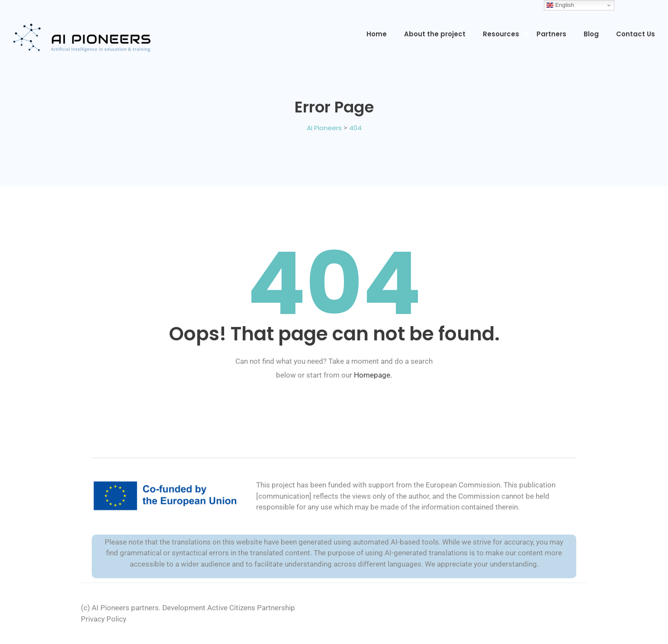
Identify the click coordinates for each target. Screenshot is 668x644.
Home (377, 34)
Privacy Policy (104, 619)
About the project (435, 34)
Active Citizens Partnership (251, 608)
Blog (591, 34)
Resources (501, 34)
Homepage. (373, 375)
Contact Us (636, 34)
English (560, 5)
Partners (551, 34)
